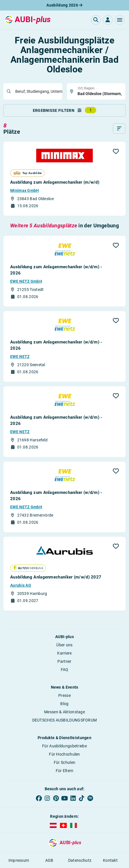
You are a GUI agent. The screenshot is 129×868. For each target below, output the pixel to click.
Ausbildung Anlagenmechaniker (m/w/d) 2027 (56, 577)
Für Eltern (65, 771)
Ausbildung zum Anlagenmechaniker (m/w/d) (55, 182)
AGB (49, 860)
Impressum (19, 860)
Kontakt (110, 860)
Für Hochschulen (64, 754)
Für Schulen (64, 762)
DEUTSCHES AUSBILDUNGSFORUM (65, 720)
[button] (120, 20)
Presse (64, 695)
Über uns (64, 645)
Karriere (64, 653)
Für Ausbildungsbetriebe (64, 746)
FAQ (65, 670)
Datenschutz (80, 860)
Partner (64, 661)
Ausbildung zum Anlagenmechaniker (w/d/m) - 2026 (56, 270)
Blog (64, 704)
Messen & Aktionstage (64, 712)
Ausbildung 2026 (64, 5)
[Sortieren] (119, 129)
